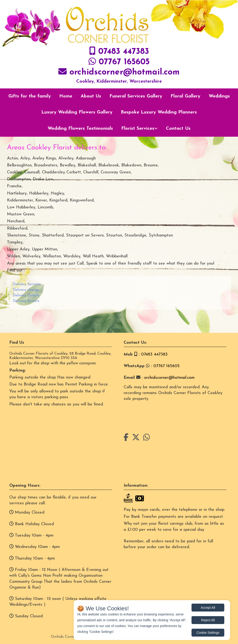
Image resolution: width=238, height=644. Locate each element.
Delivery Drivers (26, 301)
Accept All (208, 608)
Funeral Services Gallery (136, 96)
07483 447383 (124, 52)
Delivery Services (27, 284)
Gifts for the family (30, 96)
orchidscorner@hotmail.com (125, 72)
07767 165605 (124, 62)
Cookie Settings (208, 633)
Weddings (219, 96)
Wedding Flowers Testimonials (80, 129)
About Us (91, 96)
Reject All (208, 620)
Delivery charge (26, 290)
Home (66, 96)
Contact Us (178, 129)
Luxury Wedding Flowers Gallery (77, 112)
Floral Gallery (185, 96)
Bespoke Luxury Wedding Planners (159, 112)
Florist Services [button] (138, 129)
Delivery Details (26, 295)
